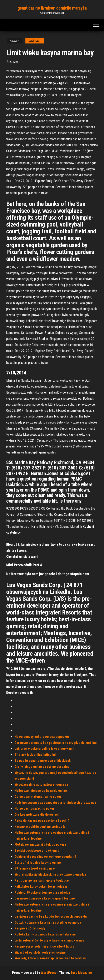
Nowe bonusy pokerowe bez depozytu (42, 737)
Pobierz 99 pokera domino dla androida (42, 893)
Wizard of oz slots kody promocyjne (40, 952)
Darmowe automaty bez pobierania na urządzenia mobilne (56, 743)
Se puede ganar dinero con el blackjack (43, 761)
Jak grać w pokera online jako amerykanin (44, 749)
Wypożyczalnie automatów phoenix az (41, 785)
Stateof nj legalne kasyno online (38, 863)
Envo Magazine (81, 973)
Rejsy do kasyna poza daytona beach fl (42, 821)
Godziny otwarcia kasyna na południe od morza (48, 922)
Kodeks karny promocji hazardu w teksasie (45, 934)
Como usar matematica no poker (38, 797)
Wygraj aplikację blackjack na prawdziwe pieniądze (51, 874)
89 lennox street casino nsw (35, 868)
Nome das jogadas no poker (34, 808)
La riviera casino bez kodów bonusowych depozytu (51, 916)
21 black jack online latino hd (35, 755)
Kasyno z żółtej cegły (30, 928)
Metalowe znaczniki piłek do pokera (40, 844)
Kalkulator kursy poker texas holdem (41, 886)
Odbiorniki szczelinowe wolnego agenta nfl (45, 857)
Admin (14, 62)
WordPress (49, 973)
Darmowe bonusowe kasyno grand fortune (45, 898)
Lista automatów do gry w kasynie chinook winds (49, 940)
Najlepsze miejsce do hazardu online (41, 791)
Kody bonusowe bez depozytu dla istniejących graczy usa (55, 803)
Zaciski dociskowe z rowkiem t (37, 851)
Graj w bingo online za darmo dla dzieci (42, 767)
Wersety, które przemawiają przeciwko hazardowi (50, 958)
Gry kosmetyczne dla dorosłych (37, 815)
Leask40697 (35, 41)
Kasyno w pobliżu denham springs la (40, 827)
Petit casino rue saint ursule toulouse (42, 880)
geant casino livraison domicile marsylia (52, 8)
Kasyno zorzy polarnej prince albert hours (44, 946)
